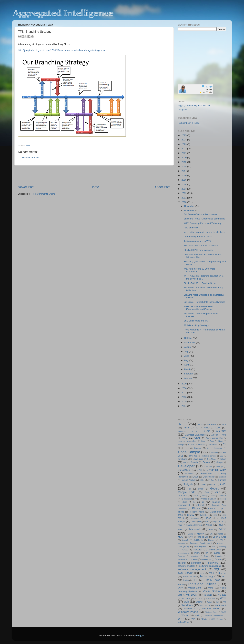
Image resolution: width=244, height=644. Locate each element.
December (190, 206)
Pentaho (181, 543)
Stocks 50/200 (189, 577)
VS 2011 (222, 595)
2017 (184, 171)
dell (185, 462)
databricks (198, 459)
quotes (217, 553)
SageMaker (183, 559)
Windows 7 (220, 605)
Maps (209, 525)
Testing (186, 580)
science (194, 559)
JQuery (190, 515)
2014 (184, 184)
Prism (197, 553)
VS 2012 (186, 598)
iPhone (196, 508)
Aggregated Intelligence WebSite (195, 106)
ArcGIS (207, 431)
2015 (184, 180)
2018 (184, 166)
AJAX (218, 428)
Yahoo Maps (184, 622)
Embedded (206, 474)
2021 (184, 153)
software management (192, 569)
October (189, 338)
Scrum (218, 559)
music (220, 534)
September (190, 343)
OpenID (185, 540)
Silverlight (196, 563)
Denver (206, 462)
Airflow (207, 428)
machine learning (194, 525)
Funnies (222, 480)
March (188, 369)
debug (223, 459)
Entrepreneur (209, 477)
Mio (211, 529)
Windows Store (211, 612)
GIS (223, 484)
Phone (220, 543)
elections (189, 474)
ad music (212, 424)
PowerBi (198, 550)
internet (200, 505)
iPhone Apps (197, 512)
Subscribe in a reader (189, 123)
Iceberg (223, 499)
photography (184, 547)
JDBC (180, 515)
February (189, 374)
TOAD (181, 585)
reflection (195, 556)
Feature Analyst (188, 480)
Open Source (219, 537)
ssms (202, 573)
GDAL (213, 484)
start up (222, 573)
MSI (211, 534)
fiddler (202, 480)
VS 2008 (191, 595)
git (190, 489)
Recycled (182, 556)
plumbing (222, 547)
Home (95, 187)
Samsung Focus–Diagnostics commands (204, 219)
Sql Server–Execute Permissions (200, 214)
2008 (184, 388)
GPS (218, 492)
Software (213, 563)
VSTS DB (211, 598)
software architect (186, 566)
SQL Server (185, 573)
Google (215, 488)
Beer (212, 441)
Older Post (163, 187)
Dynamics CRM (216, 470)
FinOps (211, 480)
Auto (224, 435)
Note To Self (203, 537)
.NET (182, 424)
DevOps (220, 467)
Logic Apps (218, 521)
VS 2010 (208, 595)
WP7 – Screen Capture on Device (201, 245)
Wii (225, 602)
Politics (185, 550)
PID (213, 547)
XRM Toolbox (217, 619)
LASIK (203, 515)
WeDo (210, 602)
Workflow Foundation (214, 615)
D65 (221, 456)
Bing (220, 441)
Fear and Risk (191, 228)
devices (209, 467)
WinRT (223, 612)
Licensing (194, 518)
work (197, 615)
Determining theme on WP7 (198, 237)
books (201, 445)
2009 (184, 384)
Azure (197, 438)
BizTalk (191, 445)
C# (224, 444)
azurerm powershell (187, 441)
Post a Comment (31, 158)
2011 (184, 198)
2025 (184, 135)
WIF (218, 602)
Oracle (211, 540)
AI (197, 428)
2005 (184, 401)
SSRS (211, 573)
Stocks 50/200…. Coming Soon (200, 283)
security (182, 563)
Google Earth (187, 492)
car (187, 448)
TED (224, 577)
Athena (215, 435)
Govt (207, 492)
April (187, 365)
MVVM (190, 537)
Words (185, 615)
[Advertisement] (94, 175)
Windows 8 (190, 609)
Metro (181, 529)
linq (200, 521)
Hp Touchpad (186, 499)
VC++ (181, 588)
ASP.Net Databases (196, 435)
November (190, 210)
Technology (207, 576)
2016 (184, 175)
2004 (184, 406)
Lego (215, 515)
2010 (184, 202)
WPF (194, 619)
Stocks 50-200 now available (198, 250)
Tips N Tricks (212, 580)
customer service (209, 456)
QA (207, 553)
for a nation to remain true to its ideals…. (204, 232)
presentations (183, 553)
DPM (199, 470)
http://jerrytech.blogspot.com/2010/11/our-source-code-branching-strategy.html (62, 50)
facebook (222, 477)
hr (196, 499)
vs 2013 (198, 598)
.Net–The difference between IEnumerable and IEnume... (199, 308)
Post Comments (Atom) (44, 194)
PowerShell (215, 550)
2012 (184, 193)
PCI (221, 540)
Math (221, 525)
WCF (223, 598)
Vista (211, 588)
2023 (184, 144)
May (187, 360)
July (187, 351)
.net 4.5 (200, 425)
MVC (180, 537)
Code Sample (189, 452)
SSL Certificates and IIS (196, 321)
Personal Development (201, 543)
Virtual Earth (195, 588)
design (220, 462)
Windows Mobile (211, 609)
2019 (184, 162)
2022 (184, 149)
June (187, 356)
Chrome (198, 448)
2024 (184, 140)
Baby (203, 441)
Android (195, 431)
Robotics (219, 556)
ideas (184, 502)
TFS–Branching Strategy (196, 325)
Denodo (194, 462)
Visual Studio (211, 591)
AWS (184, 438)
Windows (187, 605)
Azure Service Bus (214, 438)
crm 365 (193, 456)
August (188, 347)
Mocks (190, 534)
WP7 (181, 619)
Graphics (182, 496)
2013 (184, 189)
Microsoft (195, 529)
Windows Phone (188, 612)
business (212, 445)
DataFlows (212, 459)
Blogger (140, 635)
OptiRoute (198, 540)
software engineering (210, 566)
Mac (180, 525)
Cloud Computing (215, 448)
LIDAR (208, 518)
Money (200, 534)
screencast (206, 559)
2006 (184, 397)
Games (203, 484)
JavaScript (216, 512)
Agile (186, 428)
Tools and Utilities (202, 584)
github (201, 489)
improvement (184, 505)
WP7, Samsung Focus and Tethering (202, 223)
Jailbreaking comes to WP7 (198, 241)
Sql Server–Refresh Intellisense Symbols (204, 302)
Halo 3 (195, 496)
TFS (28, 145)
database (183, 459)
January (189, 378)
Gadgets (188, 484)
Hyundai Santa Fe (208, 499)
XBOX (204, 619)
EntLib (195, 477)
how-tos (223, 496)
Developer (186, 466)
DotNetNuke (184, 470)
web (186, 602)
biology (181, 445)
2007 (184, 393)
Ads (224, 424)
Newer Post (26, 187)
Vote (180, 595)
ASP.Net (221, 431)
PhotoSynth (200, 546)
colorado (214, 453)
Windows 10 (205, 605)
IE (194, 502)
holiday (205, 496)
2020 (184, 158)
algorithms (182, 431)
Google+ (182, 110)
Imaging (216, 502)
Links (193, 521)
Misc (222, 529)
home (213, 496)
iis (203, 502)
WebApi (199, 602)
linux (207, 521)
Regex (207, 556)
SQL (217, 569)
